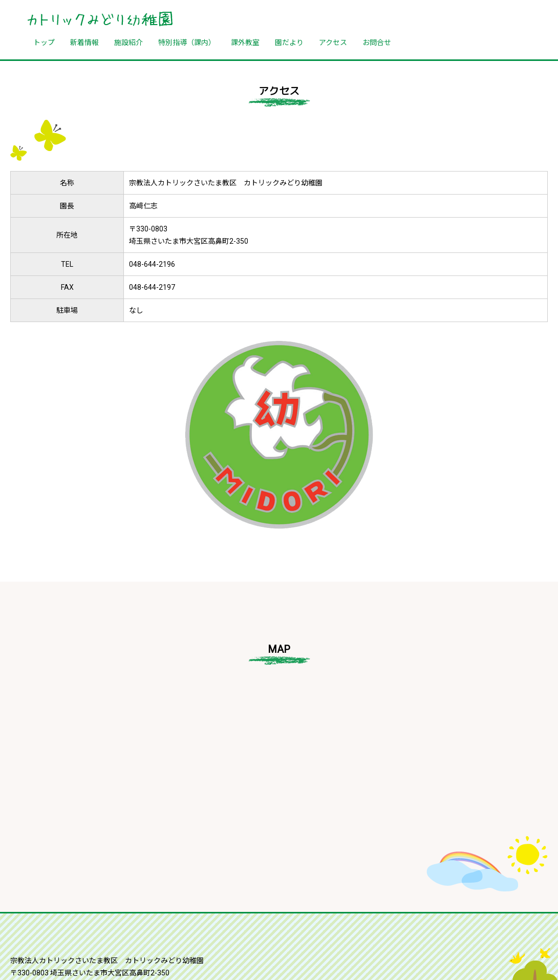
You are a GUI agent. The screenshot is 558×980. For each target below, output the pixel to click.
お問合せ (377, 42)
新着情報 (84, 42)
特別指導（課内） (187, 42)
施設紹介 (128, 42)
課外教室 (245, 42)
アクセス (333, 42)
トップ (44, 42)
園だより (289, 42)
